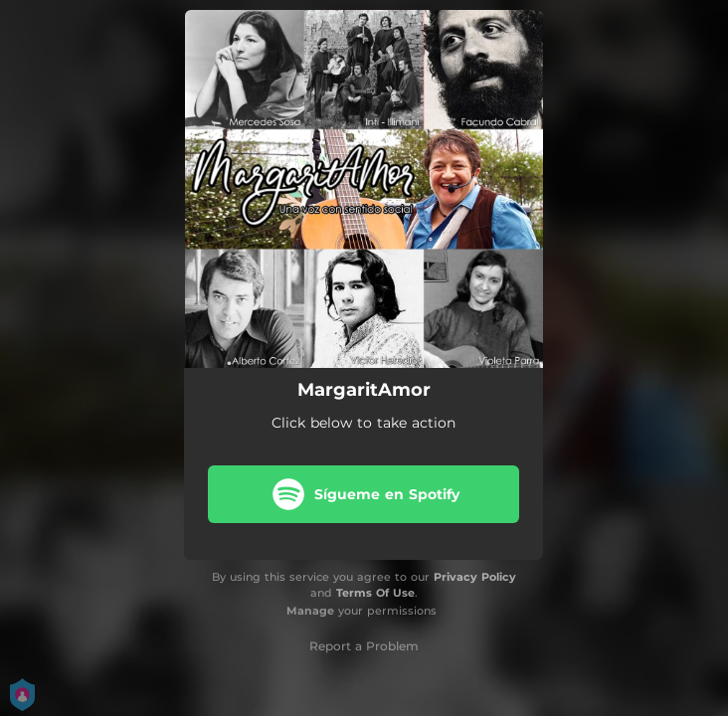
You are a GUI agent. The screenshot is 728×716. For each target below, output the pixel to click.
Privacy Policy (475, 577)
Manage (310, 611)
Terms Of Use (375, 593)
